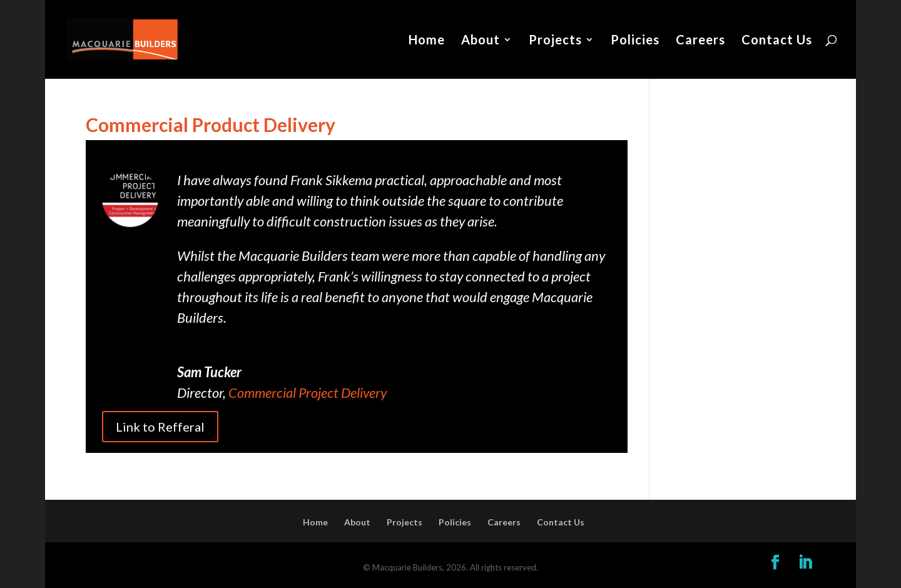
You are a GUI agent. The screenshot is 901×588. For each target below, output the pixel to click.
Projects (555, 41)
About (481, 41)
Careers (700, 41)
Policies (635, 41)
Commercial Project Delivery (308, 393)
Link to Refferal (160, 427)
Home (427, 41)
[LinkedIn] (805, 563)
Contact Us (777, 41)
